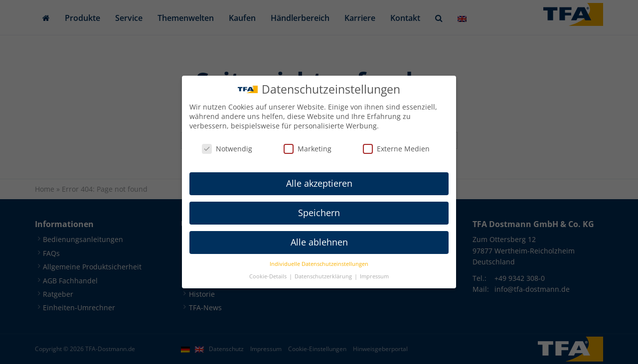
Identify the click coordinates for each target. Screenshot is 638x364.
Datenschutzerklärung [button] (324, 276)
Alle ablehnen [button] (319, 242)
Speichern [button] (319, 213)
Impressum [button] (374, 276)
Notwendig (227, 149)
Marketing (308, 149)
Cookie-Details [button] (269, 276)
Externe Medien (396, 149)
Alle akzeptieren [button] (319, 183)
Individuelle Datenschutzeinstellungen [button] (319, 264)
